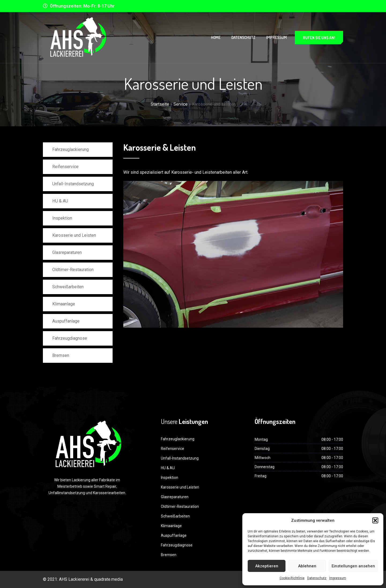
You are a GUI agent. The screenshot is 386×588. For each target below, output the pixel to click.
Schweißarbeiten (68, 287)
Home (216, 37)
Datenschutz (317, 578)
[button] (375, 520)
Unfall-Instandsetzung (73, 184)
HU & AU (60, 201)
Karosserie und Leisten (74, 235)
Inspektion (62, 218)
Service (181, 104)
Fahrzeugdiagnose (70, 338)
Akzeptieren (267, 566)
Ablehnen (307, 566)
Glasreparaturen (67, 252)
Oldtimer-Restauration (73, 270)
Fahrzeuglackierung (70, 149)
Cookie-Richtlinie (292, 578)
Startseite (160, 104)
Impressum (338, 578)
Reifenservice (65, 167)
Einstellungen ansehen (353, 566)
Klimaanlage (64, 304)
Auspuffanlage (66, 321)
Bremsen (61, 355)
